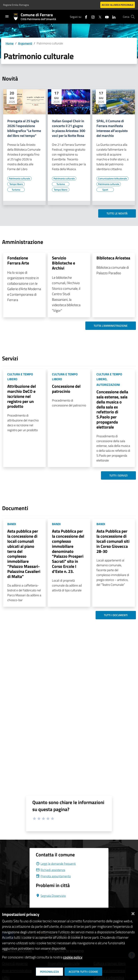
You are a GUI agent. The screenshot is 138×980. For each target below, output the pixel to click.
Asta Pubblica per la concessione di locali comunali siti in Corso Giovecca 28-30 (113, 541)
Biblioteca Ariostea (113, 258)
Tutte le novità (117, 213)
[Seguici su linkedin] (112, 17)
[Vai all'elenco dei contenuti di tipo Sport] (105, 190)
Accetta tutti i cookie (83, 972)
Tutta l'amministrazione (111, 326)
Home (10, 43)
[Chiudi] (133, 913)
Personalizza (49, 972)
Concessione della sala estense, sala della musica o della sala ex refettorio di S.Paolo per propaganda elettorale (112, 409)
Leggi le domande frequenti (56, 864)
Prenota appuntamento (53, 876)
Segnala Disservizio (51, 896)
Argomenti (25, 43)
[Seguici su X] (99, 17)
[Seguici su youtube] (105, 17)
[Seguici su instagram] (92, 17)
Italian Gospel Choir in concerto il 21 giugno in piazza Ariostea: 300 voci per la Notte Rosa (69, 128)
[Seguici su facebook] (85, 17)
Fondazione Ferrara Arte (18, 260)
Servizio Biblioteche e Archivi (64, 263)
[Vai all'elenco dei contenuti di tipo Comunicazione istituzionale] (112, 179)
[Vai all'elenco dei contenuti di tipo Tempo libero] (16, 184)
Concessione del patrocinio (66, 389)
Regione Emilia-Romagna (16, 5)
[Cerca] (133, 17)
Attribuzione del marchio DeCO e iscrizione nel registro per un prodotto (22, 396)
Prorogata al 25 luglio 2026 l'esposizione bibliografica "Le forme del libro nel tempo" (24, 128)
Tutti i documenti (116, 615)
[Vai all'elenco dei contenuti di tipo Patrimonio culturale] (19, 179)
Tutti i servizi (118, 475)
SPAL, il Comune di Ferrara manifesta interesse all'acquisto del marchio (112, 128)
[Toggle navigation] (7, 16)
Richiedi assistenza (50, 870)
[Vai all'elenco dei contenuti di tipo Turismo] (16, 190)
